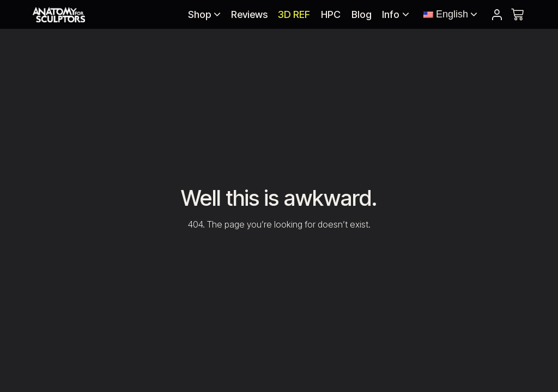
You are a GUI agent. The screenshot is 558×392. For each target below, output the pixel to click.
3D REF (294, 14)
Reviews (249, 14)
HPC (331, 14)
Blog (362, 14)
